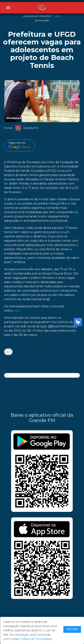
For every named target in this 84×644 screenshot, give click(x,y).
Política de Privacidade (36, 639)
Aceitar (72, 629)
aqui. (17, 311)
